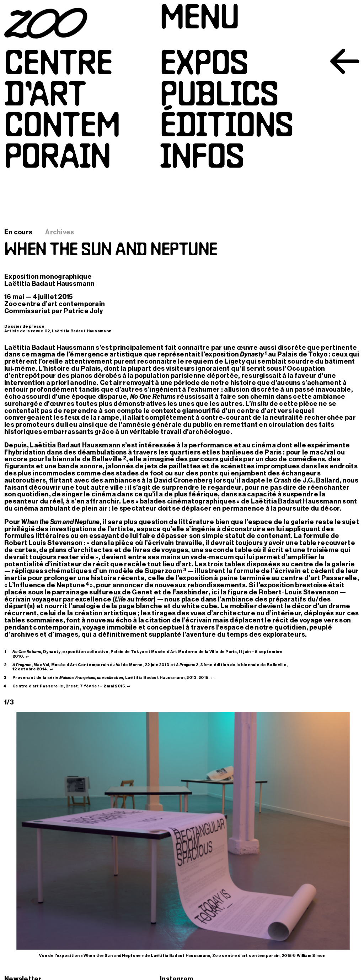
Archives (60, 232)
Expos (204, 66)
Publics (219, 97)
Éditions (227, 128)
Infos (202, 159)
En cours (18, 232)
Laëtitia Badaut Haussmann (49, 284)
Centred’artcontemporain (62, 112)
